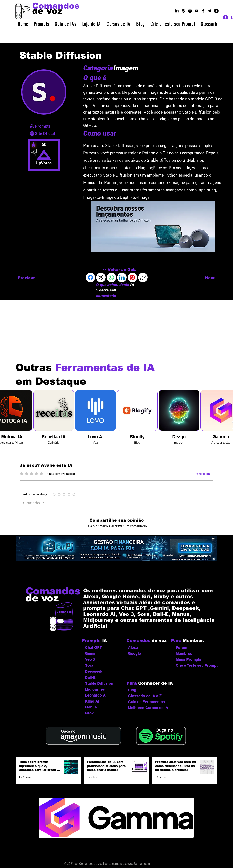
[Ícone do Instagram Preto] (190, 11)
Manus (91, 707)
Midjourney (95, 689)
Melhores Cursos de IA (147, 708)
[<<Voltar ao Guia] (120, 270)
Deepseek (94, 671)
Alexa (133, 647)
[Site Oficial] (44, 134)
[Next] (204, 278)
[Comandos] (56, 6)
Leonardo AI (96, 695)
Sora (89, 665)
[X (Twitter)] (101, 277)
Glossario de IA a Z (145, 696)
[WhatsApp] (111, 277)
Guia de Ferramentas (146, 702)
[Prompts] (44, 126)
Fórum (182, 647)
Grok (89, 713)
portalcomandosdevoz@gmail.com (127, 864)
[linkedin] (177, 11)
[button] (41, 24)
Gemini (91, 653)
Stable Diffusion (99, 683)
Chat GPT (93, 647)
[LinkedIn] (122, 277)
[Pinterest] (132, 277)
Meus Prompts (189, 659)
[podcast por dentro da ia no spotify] (183, 11)
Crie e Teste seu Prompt (195, 665)
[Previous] (31, 278)
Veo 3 (90, 659)
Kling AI (92, 701)
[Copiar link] (143, 277)
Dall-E (90, 677)
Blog (132, 690)
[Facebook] (90, 277)
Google (134, 653)
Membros (184, 653)
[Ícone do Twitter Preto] (210, 11)
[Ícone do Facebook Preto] (203, 11)
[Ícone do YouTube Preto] (197, 11)
